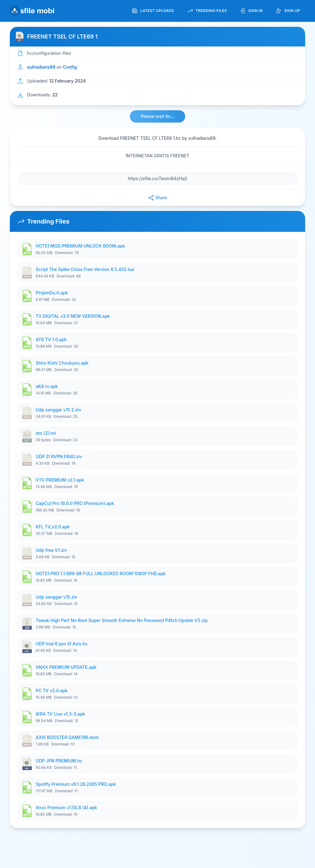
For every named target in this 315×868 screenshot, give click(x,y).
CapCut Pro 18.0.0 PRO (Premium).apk (75, 503)
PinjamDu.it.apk (52, 293)
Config (70, 67)
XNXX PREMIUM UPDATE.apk (66, 667)
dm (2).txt (46, 433)
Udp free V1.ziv (51, 550)
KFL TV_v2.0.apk (53, 527)
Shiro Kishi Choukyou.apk (62, 363)
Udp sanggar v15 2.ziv (58, 410)
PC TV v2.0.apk (52, 690)
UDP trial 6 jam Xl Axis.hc (62, 644)
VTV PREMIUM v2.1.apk (60, 480)
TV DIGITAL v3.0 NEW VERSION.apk (73, 316)
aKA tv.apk (47, 386)
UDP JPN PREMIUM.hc (59, 761)
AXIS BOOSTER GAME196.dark (67, 737)
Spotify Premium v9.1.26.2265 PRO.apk (76, 784)
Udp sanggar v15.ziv (56, 597)
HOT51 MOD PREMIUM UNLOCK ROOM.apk (80, 246)
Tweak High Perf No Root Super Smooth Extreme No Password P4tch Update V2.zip (122, 620)
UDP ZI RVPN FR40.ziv (59, 456)
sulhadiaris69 (41, 67)
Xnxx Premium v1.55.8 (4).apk (66, 807)
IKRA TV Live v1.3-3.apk (60, 714)
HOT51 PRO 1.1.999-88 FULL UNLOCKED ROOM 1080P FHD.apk (101, 573)
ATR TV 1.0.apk (51, 339)
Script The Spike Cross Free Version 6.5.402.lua (85, 269)
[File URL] (157, 179)
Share (157, 198)
